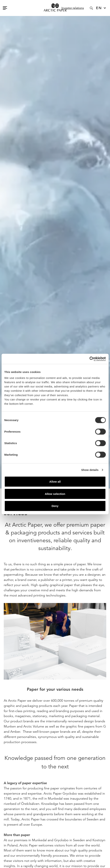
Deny (55, 506)
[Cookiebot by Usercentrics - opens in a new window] (89, 359)
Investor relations (73, 8)
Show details (90, 470)
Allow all (55, 482)
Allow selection (55, 494)
